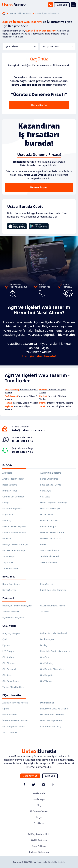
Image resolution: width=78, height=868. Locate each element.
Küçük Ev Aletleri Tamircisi (53, 590)
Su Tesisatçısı (9, 556)
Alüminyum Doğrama (51, 473)
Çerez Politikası (39, 846)
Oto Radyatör (47, 675)
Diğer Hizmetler (12, 695)
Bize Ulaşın (39, 823)
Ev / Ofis (7, 465)
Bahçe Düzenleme (49, 479)
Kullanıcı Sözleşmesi (39, 852)
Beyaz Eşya (9, 577)
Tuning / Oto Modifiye (13, 687)
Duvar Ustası (46, 515)
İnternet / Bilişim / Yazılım (20, 13)
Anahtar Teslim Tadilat (13, 479)
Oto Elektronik (9, 669)
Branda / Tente (10, 491)
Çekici (5, 639)
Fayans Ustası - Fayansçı (14, 526)
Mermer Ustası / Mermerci (53, 532)
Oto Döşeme (9, 663)
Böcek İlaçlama (10, 485)
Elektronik (9, 598)
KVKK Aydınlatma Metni (39, 834)
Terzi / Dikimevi (10, 733)
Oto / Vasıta (9, 626)
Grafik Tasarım (10, 715)
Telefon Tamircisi (11, 612)
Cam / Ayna (46, 491)
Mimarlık (7, 538)
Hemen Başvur (39, 187)
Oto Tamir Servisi (11, 681)
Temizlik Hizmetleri (49, 556)
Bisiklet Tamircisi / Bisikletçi (54, 633)
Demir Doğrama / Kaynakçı (53, 503)
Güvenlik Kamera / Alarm (52, 606)
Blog (39, 805)
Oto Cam (45, 657)
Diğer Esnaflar (47, 703)
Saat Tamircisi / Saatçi (51, 727)
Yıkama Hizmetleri (49, 562)
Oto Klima (7, 675)
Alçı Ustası (7, 473)
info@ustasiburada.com (30, 430)
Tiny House (8, 562)
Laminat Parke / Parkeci (14, 532)
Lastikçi (44, 645)
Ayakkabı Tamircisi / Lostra (15, 703)
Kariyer (39, 817)
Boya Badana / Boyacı (51, 485)
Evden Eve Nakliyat (49, 521)
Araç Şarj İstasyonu (12, 633)
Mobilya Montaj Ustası (51, 538)
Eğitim (6, 709)
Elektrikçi (7, 521)
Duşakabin (8, 515)
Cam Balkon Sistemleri (13, 497)
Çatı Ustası (45, 497)
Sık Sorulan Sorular (39, 811)
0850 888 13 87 (23, 441)
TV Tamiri (45, 612)
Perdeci (44, 544)
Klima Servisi (46, 584)
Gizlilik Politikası (39, 840)
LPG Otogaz (8, 651)
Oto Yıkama (46, 681)
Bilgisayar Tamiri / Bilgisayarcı (17, 606)
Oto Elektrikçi (47, 663)
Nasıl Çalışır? (39, 799)
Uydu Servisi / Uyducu (13, 618)
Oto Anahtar (8, 657)
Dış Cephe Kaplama (12, 509)
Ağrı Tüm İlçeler (20, 47)
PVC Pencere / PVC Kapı (14, 550)
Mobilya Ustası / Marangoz (15, 544)
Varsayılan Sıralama (58, 47)
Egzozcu (6, 645)
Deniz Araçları (47, 639)
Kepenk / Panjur (48, 526)
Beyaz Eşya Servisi (11, 584)
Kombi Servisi (9, 590)
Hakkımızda (39, 793)
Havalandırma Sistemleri (52, 715)
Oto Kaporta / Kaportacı (52, 669)
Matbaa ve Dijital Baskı (51, 721)
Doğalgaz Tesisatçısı (50, 509)
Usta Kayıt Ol (30, 776)
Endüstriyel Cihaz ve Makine (54, 709)
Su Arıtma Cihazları (49, 550)
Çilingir (6, 503)
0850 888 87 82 (23, 452)
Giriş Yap (62, 5)
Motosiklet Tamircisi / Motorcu (55, 651)
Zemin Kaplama (10, 568)
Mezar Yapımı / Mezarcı (14, 727)
